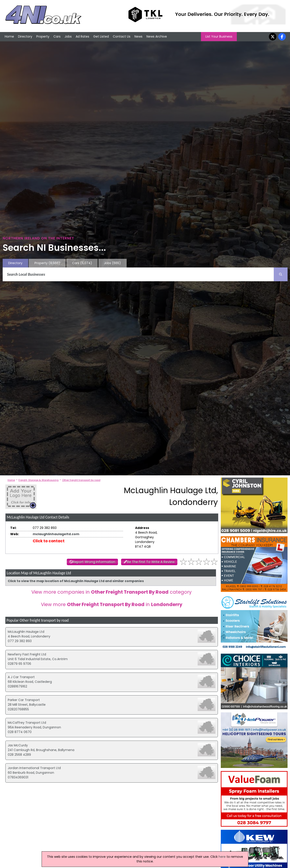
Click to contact (49, 541)
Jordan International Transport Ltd (34, 768)
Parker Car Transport (24, 700)
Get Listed (101, 36)
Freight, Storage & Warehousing (39, 480)
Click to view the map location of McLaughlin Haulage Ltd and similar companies (76, 581)
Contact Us (122, 36)
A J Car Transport (21, 677)
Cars (57, 36)
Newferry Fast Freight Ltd (27, 654)
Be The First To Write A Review (151, 562)
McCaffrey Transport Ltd (27, 723)
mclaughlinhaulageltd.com (56, 534)
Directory (25, 36)
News (138, 36)
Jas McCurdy (18, 745)
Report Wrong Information (94, 562)
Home (9, 36)
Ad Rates (82, 36)
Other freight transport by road (81, 480)
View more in (112, 604)
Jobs (68, 36)
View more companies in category (112, 592)
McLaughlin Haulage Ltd (26, 632)
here (222, 857)
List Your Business (219, 36)
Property (43, 36)
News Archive (157, 36)
